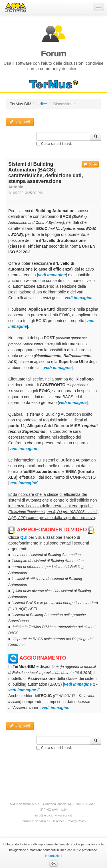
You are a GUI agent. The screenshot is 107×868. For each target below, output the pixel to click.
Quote (90, 164)
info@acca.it (44, 815)
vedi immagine (55, 708)
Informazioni (53, 856)
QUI (24, 537)
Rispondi (20, 122)
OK (53, 863)
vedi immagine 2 (24, 690)
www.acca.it (63, 815)
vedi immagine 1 (79, 684)
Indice (42, 104)
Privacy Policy (76, 821)
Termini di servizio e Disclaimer (42, 821)
